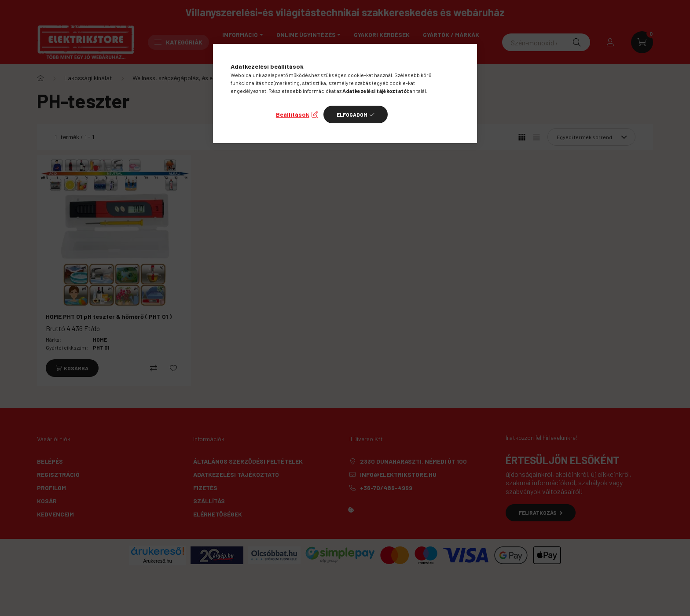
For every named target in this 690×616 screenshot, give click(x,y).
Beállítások (293, 114)
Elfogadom (352, 114)
